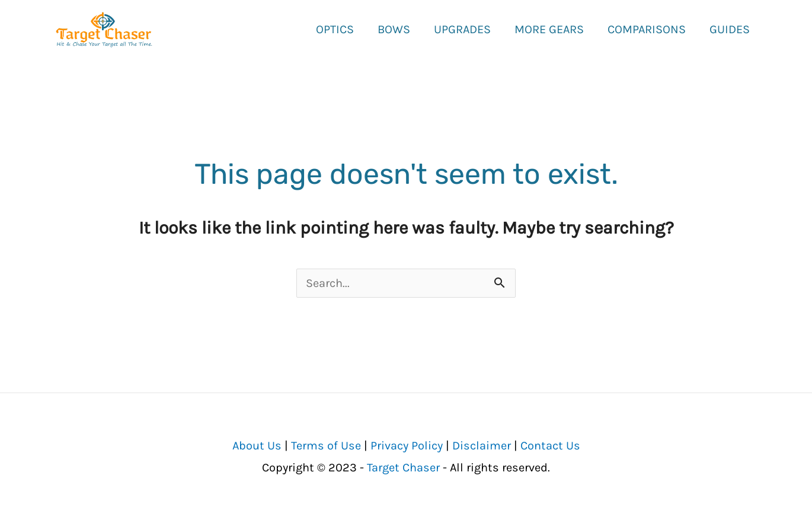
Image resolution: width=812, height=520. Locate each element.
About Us (257, 446)
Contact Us (550, 446)
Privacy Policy (407, 446)
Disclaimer (482, 446)
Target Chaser (403, 468)
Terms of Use (326, 446)
